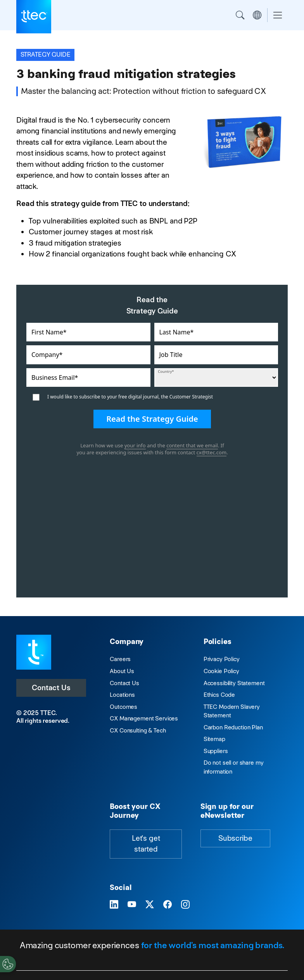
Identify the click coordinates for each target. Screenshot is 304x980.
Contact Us (51, 688)
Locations (122, 695)
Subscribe (235, 838)
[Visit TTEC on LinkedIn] (114, 905)
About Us (122, 671)
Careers (120, 659)
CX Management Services (144, 718)
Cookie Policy (221, 671)
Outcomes (123, 707)
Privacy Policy (222, 659)
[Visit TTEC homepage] (34, 652)
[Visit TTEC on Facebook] (168, 905)
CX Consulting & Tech (138, 730)
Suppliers (216, 751)
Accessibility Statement (234, 683)
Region (257, 15)
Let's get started (146, 844)
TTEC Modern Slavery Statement (232, 711)
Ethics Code (219, 695)
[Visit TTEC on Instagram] (185, 905)
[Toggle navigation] (278, 15)
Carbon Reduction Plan (233, 727)
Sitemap (214, 739)
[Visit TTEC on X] (150, 905)
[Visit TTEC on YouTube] (132, 905)
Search (240, 15)
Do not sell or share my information (234, 767)
